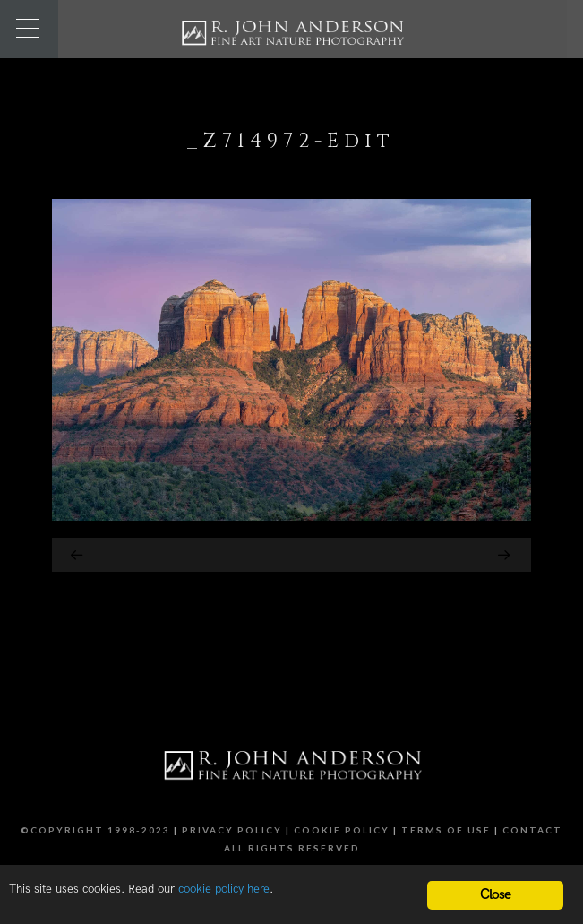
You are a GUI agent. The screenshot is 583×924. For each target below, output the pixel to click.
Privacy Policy (232, 830)
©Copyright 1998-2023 (95, 830)
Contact (532, 830)
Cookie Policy (342, 830)
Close (496, 895)
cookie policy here (224, 889)
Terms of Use (446, 830)
